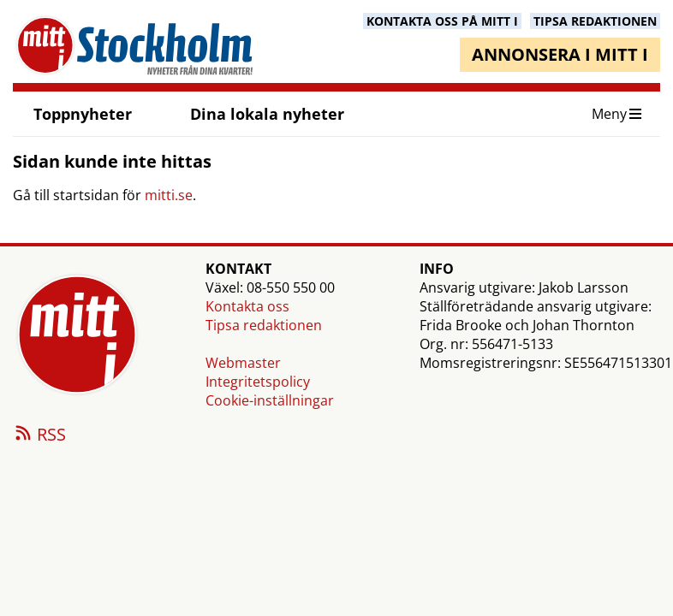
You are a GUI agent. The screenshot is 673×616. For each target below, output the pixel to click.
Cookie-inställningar (270, 400)
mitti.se (169, 195)
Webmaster (243, 363)
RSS (39, 435)
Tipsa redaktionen (264, 325)
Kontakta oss (247, 306)
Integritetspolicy (258, 382)
